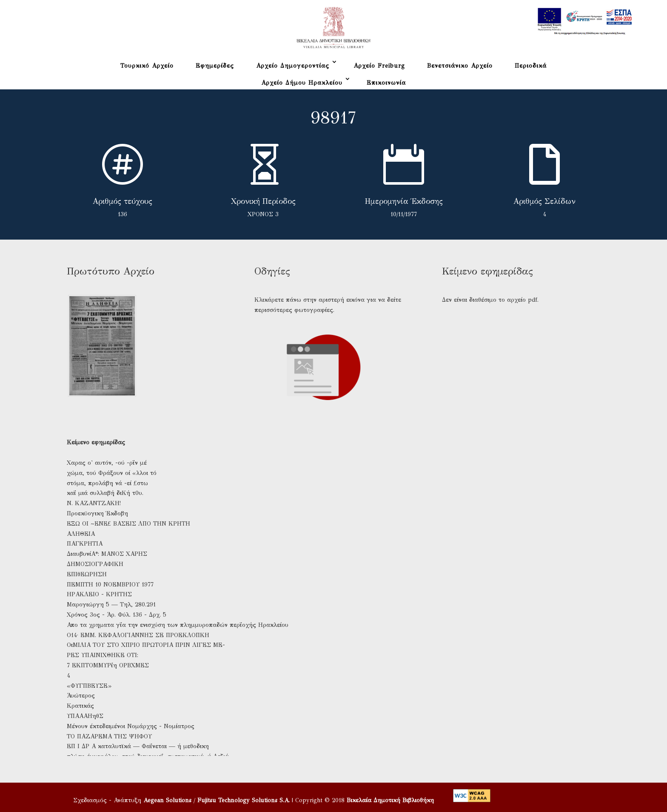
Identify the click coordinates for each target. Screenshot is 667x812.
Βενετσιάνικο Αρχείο (460, 66)
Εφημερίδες (215, 66)
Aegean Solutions (167, 800)
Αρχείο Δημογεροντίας (293, 66)
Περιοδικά (531, 66)
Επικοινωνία (386, 83)
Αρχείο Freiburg (379, 66)
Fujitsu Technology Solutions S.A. (244, 800)
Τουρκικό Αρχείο (147, 66)
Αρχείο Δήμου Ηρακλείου (302, 83)
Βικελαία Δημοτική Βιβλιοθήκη (390, 800)
